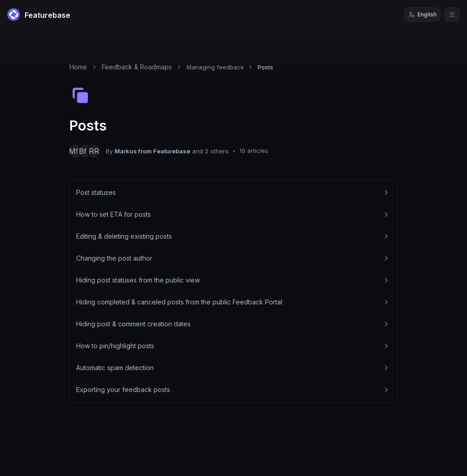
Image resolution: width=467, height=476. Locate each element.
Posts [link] (265, 67)
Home (78, 67)
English (422, 15)
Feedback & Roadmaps (137, 67)
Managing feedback (215, 67)
